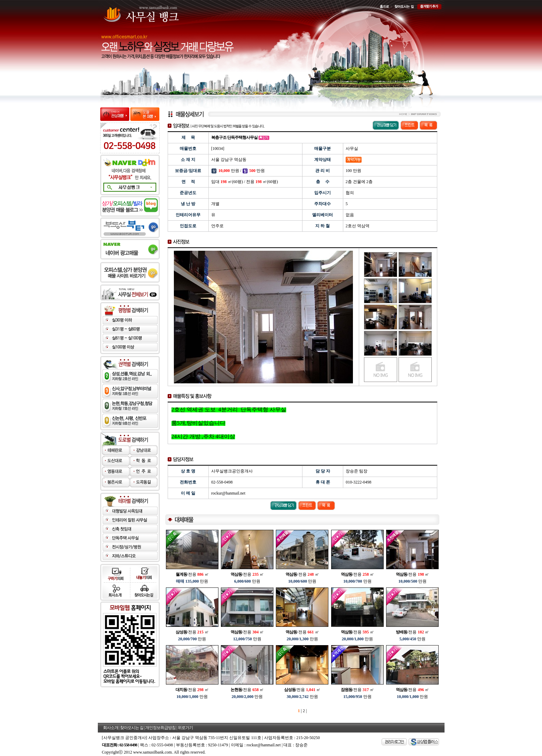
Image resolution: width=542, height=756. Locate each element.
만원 (192, 581)
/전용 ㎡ (192, 574)
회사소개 (111, 728)
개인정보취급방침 (160, 728)
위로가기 (185, 728)
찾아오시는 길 (132, 728)
